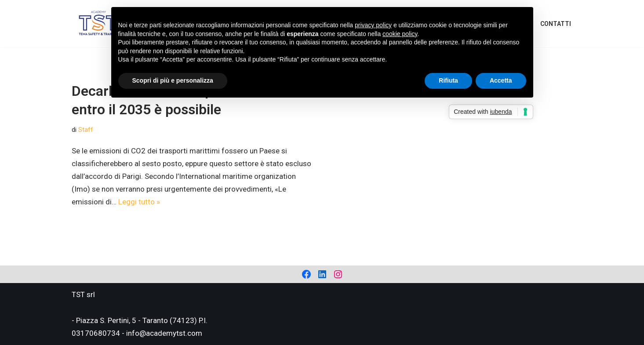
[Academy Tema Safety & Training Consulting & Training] (98, 24)
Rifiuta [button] (448, 80)
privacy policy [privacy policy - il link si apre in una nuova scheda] (373, 25)
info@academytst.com (164, 333)
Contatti (556, 24)
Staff (86, 130)
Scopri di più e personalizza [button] (173, 80)
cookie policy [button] (400, 34)
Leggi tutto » (139, 202)
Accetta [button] (501, 80)
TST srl (83, 294)
